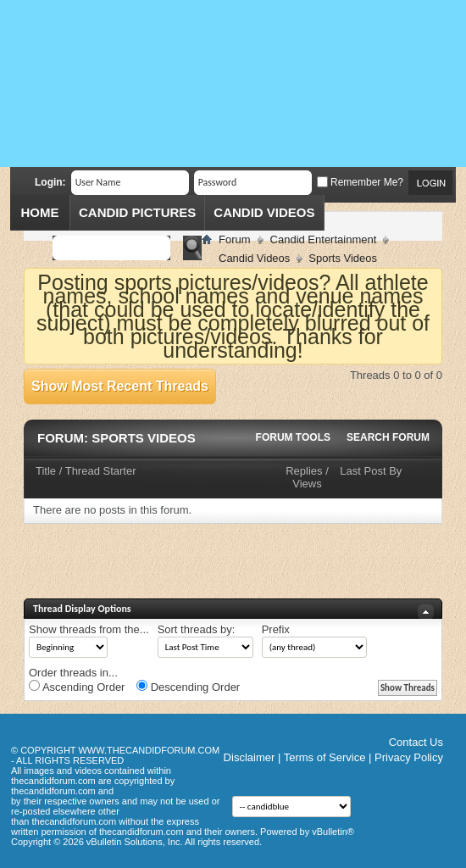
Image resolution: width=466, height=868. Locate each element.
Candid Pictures (137, 212)
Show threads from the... (89, 629)
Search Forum (388, 437)
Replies (304, 471)
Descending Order (188, 687)
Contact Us (416, 742)
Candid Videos (264, 212)
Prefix (276, 629)
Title (46, 471)
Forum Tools (293, 437)
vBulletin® (333, 832)
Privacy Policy (409, 757)
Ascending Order (77, 687)
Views (307, 484)
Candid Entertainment (324, 239)
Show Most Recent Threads (120, 386)
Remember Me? (360, 182)
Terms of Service (325, 757)
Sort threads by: (197, 629)
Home (40, 212)
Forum (235, 239)
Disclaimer (250, 757)
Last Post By (371, 471)
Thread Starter (101, 471)
